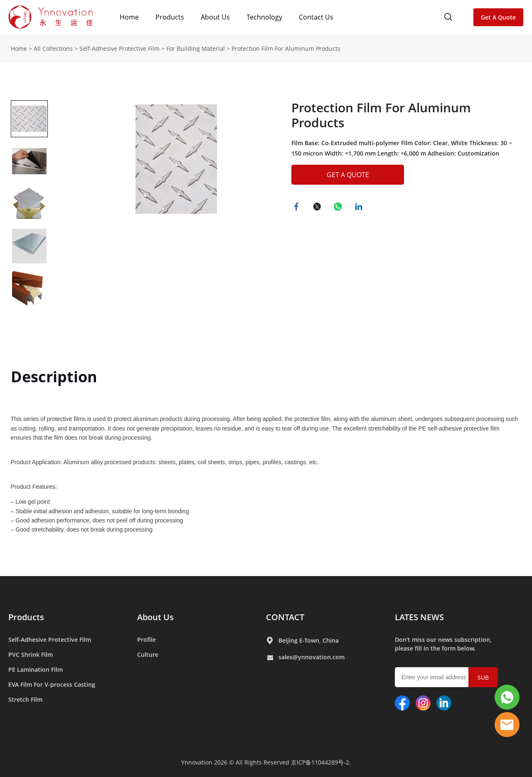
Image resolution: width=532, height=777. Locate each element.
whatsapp (339, 208)
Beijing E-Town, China (309, 640)
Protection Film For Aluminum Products (286, 48)
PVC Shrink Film (31, 655)
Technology (264, 17)
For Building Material (196, 48)
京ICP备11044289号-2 (320, 762)
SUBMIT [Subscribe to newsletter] (483, 680)
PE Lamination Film (36, 669)
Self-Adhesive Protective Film (119, 48)
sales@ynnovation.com (312, 657)
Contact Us (316, 17)
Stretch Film (25, 699)
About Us (215, 17)
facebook (298, 208)
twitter (318, 208)
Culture (148, 655)
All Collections (53, 48)
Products (170, 17)
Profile (147, 640)
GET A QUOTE (348, 175)
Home (129, 17)
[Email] (432, 677)
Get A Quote (498, 17)
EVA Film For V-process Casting (52, 684)
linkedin (360, 208)
